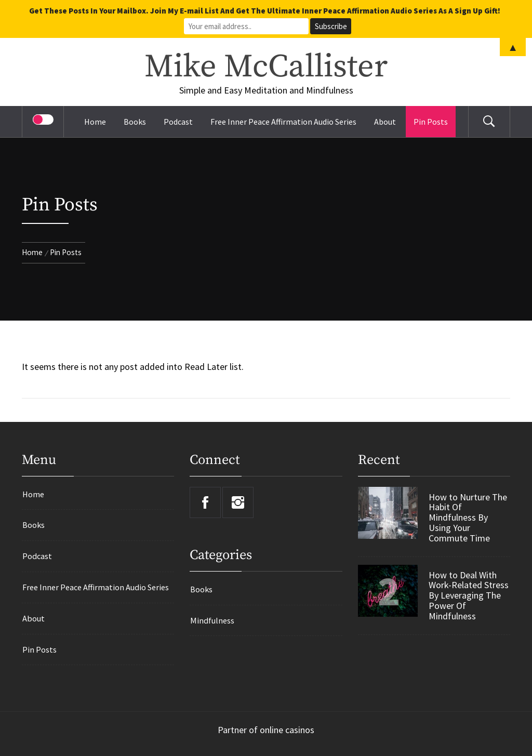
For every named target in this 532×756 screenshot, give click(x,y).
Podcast (178, 122)
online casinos (287, 730)
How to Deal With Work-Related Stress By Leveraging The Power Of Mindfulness (469, 596)
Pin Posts (431, 122)
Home (95, 122)
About (385, 122)
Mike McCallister (266, 67)
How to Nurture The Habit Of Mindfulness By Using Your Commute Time (468, 518)
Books (135, 122)
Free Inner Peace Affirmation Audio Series (283, 122)
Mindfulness (212, 620)
